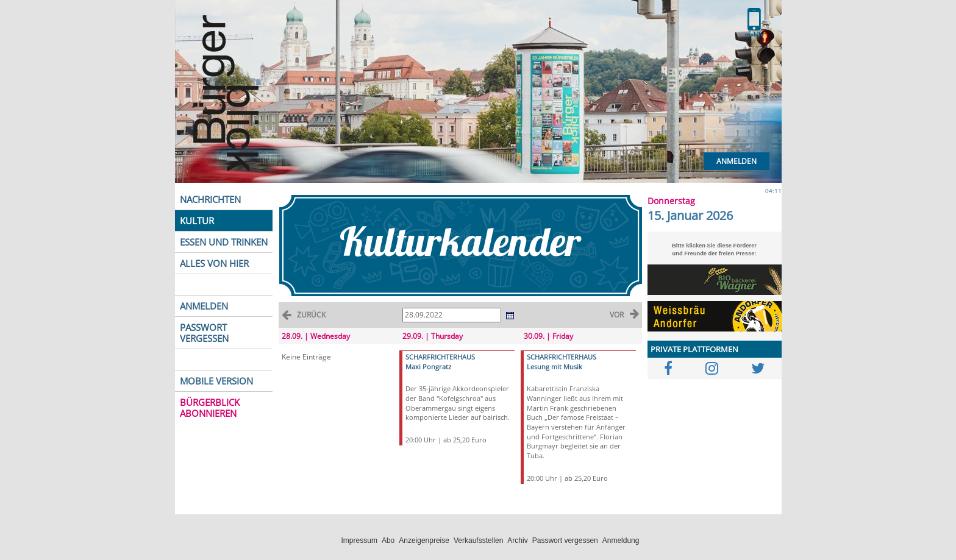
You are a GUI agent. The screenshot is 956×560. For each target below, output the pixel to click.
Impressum (359, 541)
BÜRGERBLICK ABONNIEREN (210, 408)
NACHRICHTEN (210, 199)
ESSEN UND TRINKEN (224, 242)
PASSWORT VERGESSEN (204, 333)
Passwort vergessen (565, 541)
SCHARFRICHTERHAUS (440, 357)
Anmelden (737, 161)
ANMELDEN (204, 306)
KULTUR (197, 221)
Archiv (517, 541)
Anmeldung (621, 541)
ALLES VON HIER (214, 263)
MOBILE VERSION (216, 381)
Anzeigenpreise (424, 541)
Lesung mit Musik (555, 367)
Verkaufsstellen (478, 541)
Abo (388, 541)
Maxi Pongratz (428, 367)
